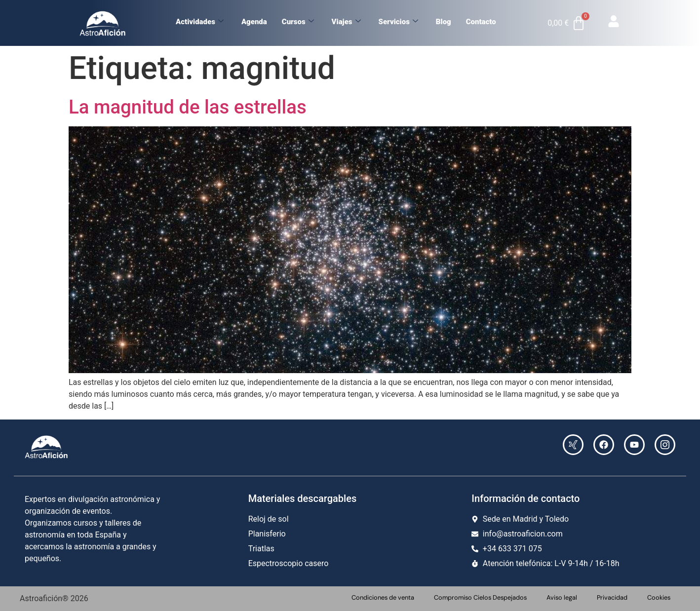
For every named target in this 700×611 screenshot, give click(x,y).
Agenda (254, 22)
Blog (444, 22)
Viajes (346, 22)
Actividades (200, 22)
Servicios (398, 22)
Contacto (481, 22)
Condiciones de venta (383, 597)
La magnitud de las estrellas (188, 107)
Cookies (659, 597)
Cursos (298, 22)
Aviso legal (562, 597)
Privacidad (612, 597)
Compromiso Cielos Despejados (480, 597)
